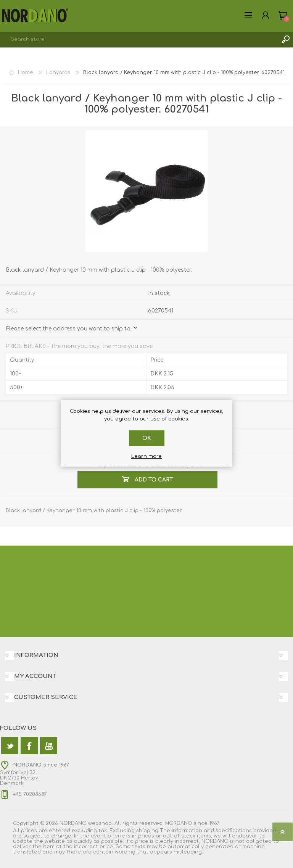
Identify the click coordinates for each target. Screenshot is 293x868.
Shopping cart (283, 15)
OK (147, 438)
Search (285, 39)
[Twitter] (10, 746)
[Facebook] (29, 746)
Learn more (146, 456)
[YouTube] (49, 746)
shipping (147, 831)
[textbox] (139, 39)
